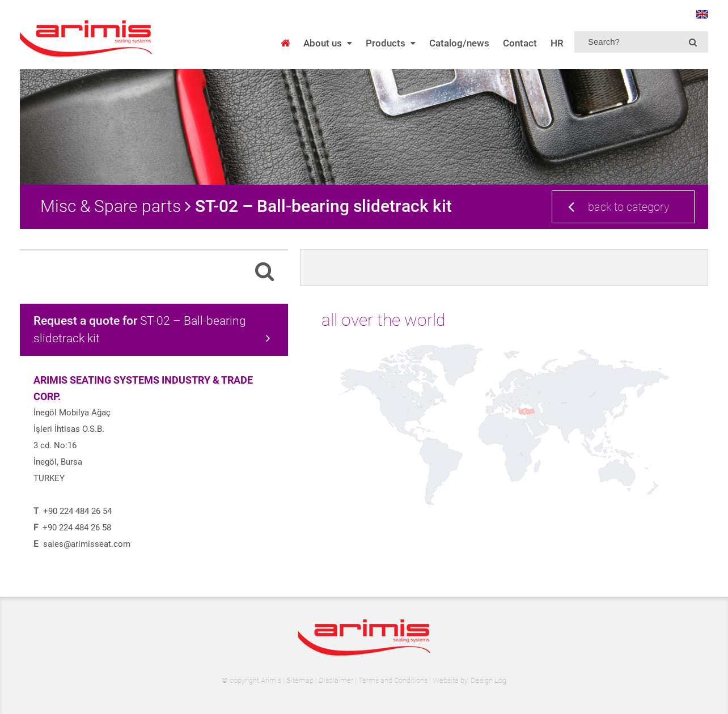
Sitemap (300, 680)
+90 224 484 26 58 (77, 528)
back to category (619, 206)
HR (557, 43)
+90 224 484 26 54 (77, 511)
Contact (520, 43)
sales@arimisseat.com (87, 544)
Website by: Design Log (469, 680)
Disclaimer (336, 680)
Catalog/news (459, 43)
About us (328, 43)
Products (391, 43)
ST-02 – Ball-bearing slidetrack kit (152, 330)
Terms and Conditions (393, 680)
